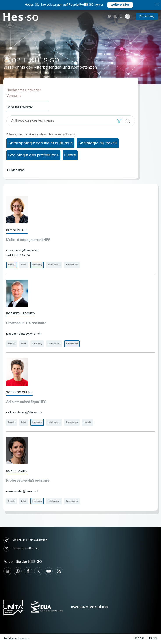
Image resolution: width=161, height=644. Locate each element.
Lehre (24, 265)
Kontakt (12, 265)
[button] (119, 121)
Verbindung (147, 16)
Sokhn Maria (16, 471)
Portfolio (88, 422)
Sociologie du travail (98, 143)
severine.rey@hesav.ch (22, 251)
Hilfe (115, 17)
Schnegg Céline (19, 392)
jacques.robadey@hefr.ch (24, 334)
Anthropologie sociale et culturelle (40, 143)
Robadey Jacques (21, 314)
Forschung (37, 265)
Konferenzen (72, 265)
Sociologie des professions (33, 155)
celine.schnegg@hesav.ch (24, 413)
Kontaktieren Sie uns (21, 549)
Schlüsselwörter (20, 108)
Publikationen (54, 265)
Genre (70, 155)
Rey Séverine (17, 230)
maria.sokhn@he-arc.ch (22, 491)
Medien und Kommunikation (25, 540)
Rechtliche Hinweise (16, 639)
